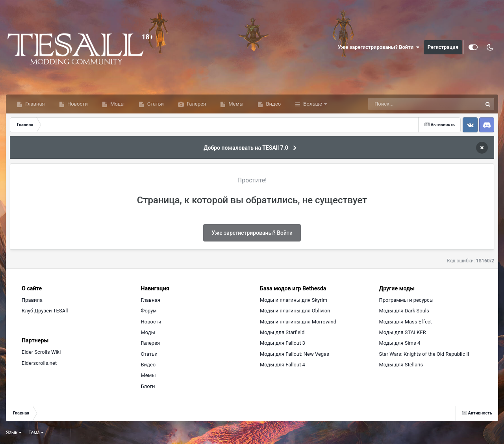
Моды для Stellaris (401, 365)
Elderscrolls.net (39, 363)
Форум (149, 311)
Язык (14, 433)
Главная (34, 104)
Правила (32, 300)
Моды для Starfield (282, 332)
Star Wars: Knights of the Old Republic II (424, 354)
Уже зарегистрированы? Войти (379, 47)
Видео (273, 104)
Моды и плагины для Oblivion (295, 311)
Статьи (155, 104)
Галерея (196, 104)
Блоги (148, 386)
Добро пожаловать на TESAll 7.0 (246, 148)
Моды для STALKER (403, 332)
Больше (313, 104)
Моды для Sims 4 (400, 343)
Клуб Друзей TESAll (45, 311)
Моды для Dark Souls (404, 311)
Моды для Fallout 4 (283, 365)
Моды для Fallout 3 (283, 343)
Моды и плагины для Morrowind (298, 322)
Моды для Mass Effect (406, 322)
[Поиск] (410, 104)
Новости (77, 104)
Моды (117, 104)
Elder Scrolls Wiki (41, 352)
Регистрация (443, 47)
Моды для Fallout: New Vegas (295, 354)
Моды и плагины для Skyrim (294, 300)
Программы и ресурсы (407, 300)
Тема (36, 433)
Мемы (235, 104)
